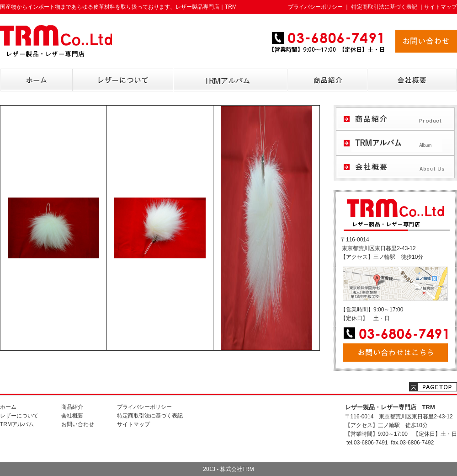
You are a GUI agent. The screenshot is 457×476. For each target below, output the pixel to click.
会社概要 (72, 416)
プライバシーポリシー (315, 7)
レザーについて (19, 416)
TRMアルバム (17, 424)
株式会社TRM (237, 469)
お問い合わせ (78, 424)
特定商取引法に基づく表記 (384, 7)
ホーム (8, 407)
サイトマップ (441, 7)
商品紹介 (72, 407)
